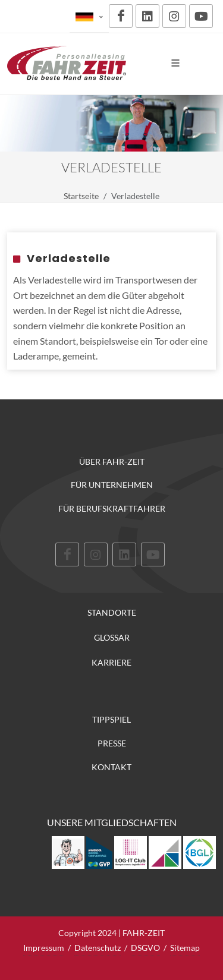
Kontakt (111, 767)
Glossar (112, 638)
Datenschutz (98, 948)
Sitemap (185, 948)
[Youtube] (201, 16)
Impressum (44, 948)
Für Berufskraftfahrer (112, 508)
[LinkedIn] (147, 16)
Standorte (112, 613)
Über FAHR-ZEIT (112, 461)
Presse (112, 743)
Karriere (111, 663)
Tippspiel (111, 719)
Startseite (81, 196)
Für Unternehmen (112, 485)
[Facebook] (121, 16)
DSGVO (145, 948)
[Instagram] (174, 16)
